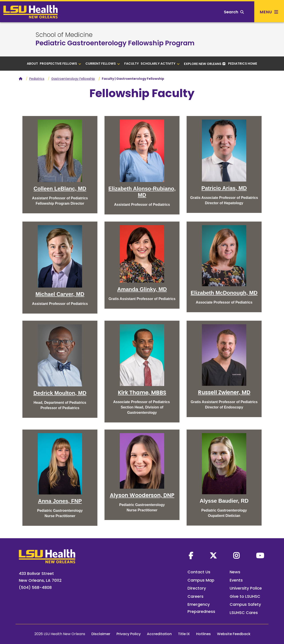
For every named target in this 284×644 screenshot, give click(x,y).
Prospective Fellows (60, 64)
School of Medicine (64, 35)
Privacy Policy (129, 634)
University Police (246, 588)
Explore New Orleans (203, 64)
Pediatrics (37, 79)
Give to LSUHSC (245, 596)
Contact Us (199, 572)
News (235, 572)
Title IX (184, 634)
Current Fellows (103, 64)
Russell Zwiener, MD (224, 392)
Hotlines (203, 634)
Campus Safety (245, 604)
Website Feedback (234, 634)
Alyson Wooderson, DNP (142, 495)
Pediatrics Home (243, 64)
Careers (195, 596)
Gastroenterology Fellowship (73, 79)
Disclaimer (101, 634)
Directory (197, 588)
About (32, 64)
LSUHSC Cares (244, 613)
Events (236, 580)
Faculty (132, 64)
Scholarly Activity (160, 64)
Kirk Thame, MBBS (142, 393)
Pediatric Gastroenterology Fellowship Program (115, 43)
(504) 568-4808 (35, 587)
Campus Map (201, 580)
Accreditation (159, 634)
